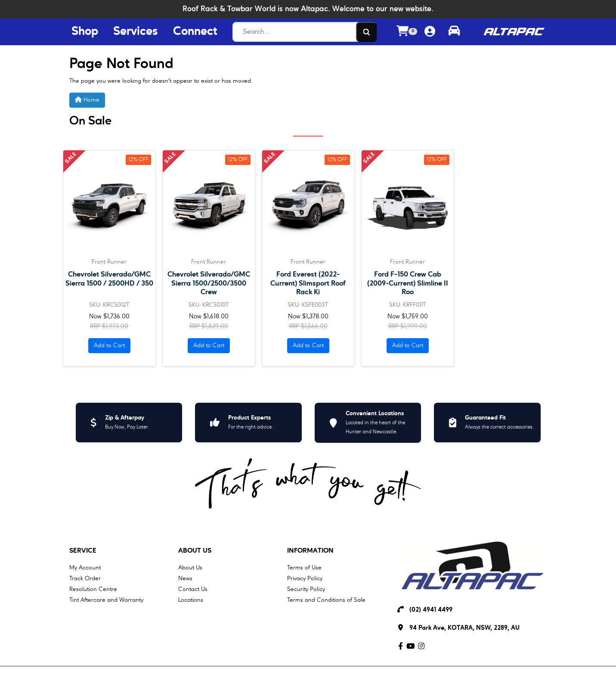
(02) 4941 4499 (431, 610)
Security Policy (306, 589)
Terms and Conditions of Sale (326, 600)
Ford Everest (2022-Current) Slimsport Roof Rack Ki (308, 283)
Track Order (85, 578)
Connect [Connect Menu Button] (195, 32)
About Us (195, 551)
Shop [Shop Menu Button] (85, 32)
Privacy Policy (305, 578)
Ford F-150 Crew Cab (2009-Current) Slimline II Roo (408, 283)
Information (310, 551)
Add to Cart (109, 345)
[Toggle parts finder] (454, 32)
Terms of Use (304, 568)
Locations (191, 600)
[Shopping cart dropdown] (407, 32)
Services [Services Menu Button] (136, 32)
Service (83, 551)
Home (87, 100)
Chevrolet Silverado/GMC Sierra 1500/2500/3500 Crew (209, 283)
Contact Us (193, 589)
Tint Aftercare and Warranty (106, 600)
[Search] (302, 32)
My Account (85, 568)
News (185, 578)
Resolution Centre (93, 589)
